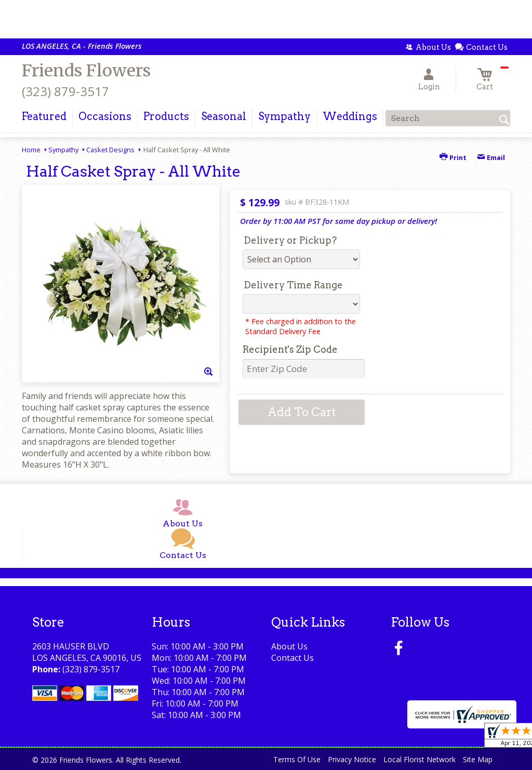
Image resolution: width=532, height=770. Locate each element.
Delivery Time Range (293, 285)
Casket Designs (110, 150)
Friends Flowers (86, 71)
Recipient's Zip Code (290, 349)
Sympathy (63, 150)
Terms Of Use (297, 759)
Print (453, 157)
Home (31, 150)
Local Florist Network (420, 759)
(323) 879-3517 (65, 91)
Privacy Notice (352, 759)
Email (491, 157)
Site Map (478, 759)
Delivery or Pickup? (290, 240)
